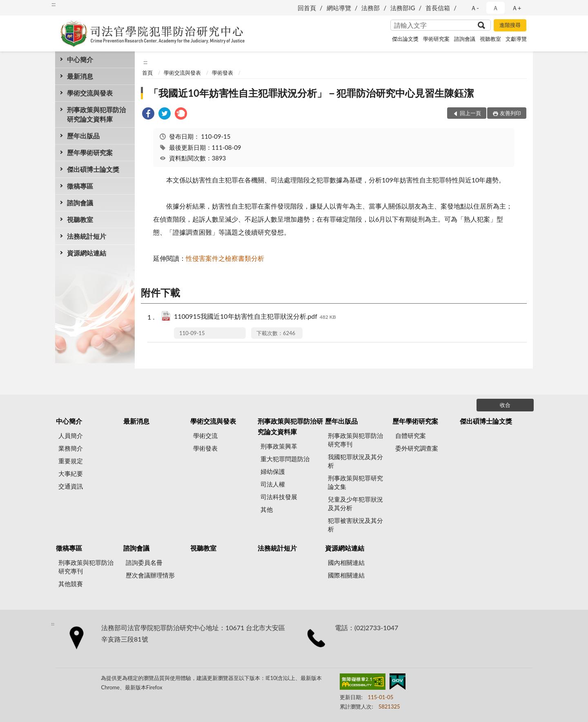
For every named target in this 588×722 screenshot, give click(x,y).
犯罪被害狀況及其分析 (355, 525)
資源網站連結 (87, 253)
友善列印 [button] (510, 113)
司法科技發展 (279, 497)
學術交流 (205, 435)
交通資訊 (71, 486)
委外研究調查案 (417, 448)
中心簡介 (80, 59)
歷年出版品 (83, 136)
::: (53, 4)
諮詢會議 (465, 39)
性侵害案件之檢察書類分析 (225, 258)
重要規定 (71, 461)
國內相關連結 (346, 562)
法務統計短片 (87, 236)
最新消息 (80, 76)
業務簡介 (71, 448)
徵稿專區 (80, 186)
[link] (148, 114)
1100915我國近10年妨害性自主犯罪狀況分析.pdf (255, 317)
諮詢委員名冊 (144, 562)
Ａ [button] (496, 8)
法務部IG (403, 8)
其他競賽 (71, 584)
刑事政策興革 (279, 446)
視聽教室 (490, 39)
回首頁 (307, 8)
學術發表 (223, 73)
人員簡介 (71, 435)
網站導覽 (339, 8)
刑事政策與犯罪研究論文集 (355, 482)
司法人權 (273, 484)
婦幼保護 (273, 471)
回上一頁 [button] (470, 113)
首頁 (147, 73)
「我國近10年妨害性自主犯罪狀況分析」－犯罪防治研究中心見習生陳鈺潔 (311, 93)
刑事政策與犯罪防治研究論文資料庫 (96, 114)
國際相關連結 (346, 575)
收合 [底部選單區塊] (505, 405)
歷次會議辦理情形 (150, 575)
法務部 (371, 8)
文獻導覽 (516, 39)
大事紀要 (71, 473)
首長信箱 (438, 8)
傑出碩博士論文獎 (93, 169)
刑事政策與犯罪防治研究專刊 (355, 440)
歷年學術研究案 (90, 152)
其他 (267, 509)
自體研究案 (411, 435)
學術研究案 (436, 39)
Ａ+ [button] (517, 8)
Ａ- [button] (475, 8)
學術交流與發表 (90, 93)
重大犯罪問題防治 (285, 459)
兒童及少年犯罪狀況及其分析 (355, 503)
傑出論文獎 (405, 39)
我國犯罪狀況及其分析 (355, 461)
